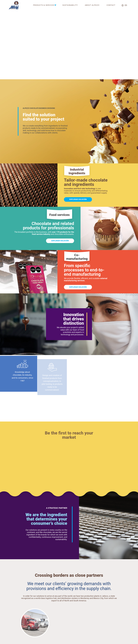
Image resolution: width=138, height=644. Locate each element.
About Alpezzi (92, 5)
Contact (111, 5)
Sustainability (70, 5)
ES (124, 5)
